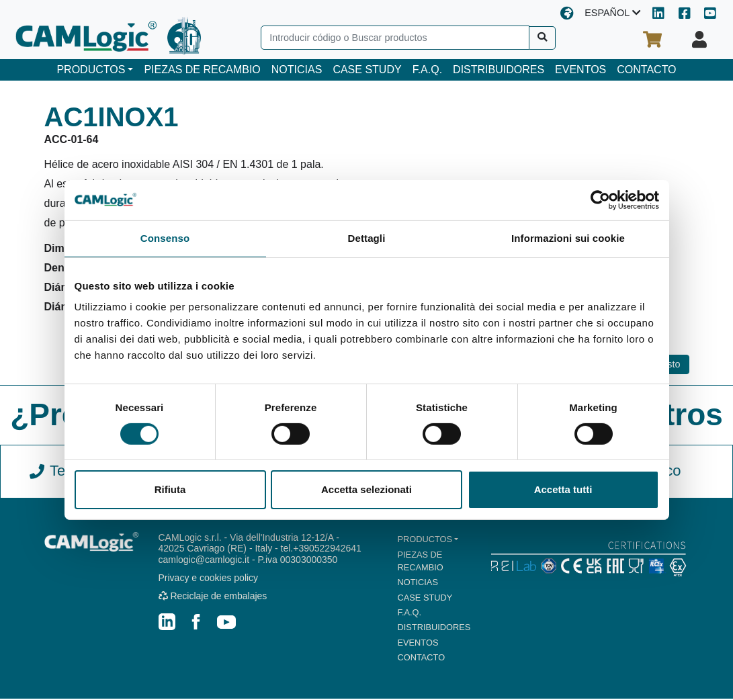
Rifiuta (170, 489)
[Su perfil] (699, 40)
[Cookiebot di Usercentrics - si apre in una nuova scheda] (600, 200)
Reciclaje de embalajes (213, 596)
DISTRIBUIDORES (499, 70)
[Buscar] (543, 38)
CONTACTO (646, 70)
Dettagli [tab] (367, 238)
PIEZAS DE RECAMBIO (202, 70)
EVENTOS (580, 70)
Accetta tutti (563, 489)
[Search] (395, 38)
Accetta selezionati (366, 489)
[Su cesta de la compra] (652, 40)
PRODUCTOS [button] (91, 70)
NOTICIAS (297, 70)
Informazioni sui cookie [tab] (568, 238)
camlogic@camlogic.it (204, 560)
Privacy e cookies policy (209, 578)
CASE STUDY (367, 70)
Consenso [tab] (165, 238)
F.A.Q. (427, 70)
